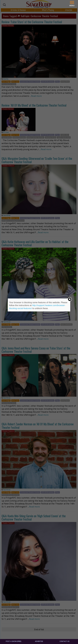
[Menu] (72, 4)
